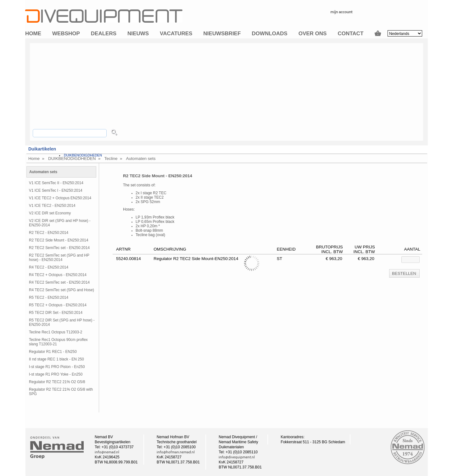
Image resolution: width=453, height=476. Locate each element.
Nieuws (138, 34)
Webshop (66, 34)
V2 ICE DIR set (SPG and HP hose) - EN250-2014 (60, 223)
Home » (36, 159)
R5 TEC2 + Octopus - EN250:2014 (58, 305)
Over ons (313, 34)
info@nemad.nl (107, 452)
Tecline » (113, 159)
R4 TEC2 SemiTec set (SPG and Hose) (62, 290)
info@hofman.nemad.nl (176, 452)
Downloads (269, 34)
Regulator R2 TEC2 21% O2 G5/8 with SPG (61, 392)
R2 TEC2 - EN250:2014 (49, 233)
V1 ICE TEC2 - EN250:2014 (52, 206)
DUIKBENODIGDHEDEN (83, 155)
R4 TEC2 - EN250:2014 (49, 267)
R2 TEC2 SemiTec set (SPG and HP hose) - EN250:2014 (59, 258)
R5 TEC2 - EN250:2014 (49, 297)
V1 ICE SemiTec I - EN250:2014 (56, 190)
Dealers (104, 34)
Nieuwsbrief (222, 34)
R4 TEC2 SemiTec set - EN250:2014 (59, 282)
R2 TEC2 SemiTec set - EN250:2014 (59, 248)
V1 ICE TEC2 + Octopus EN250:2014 (60, 198)
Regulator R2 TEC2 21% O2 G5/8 (57, 382)
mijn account (341, 12)
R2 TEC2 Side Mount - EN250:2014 (59, 240)
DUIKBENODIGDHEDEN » (74, 159)
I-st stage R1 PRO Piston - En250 (57, 367)
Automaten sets (141, 159)
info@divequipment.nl (237, 457)
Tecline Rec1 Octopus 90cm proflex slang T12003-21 (58, 342)
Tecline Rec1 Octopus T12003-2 (56, 332)
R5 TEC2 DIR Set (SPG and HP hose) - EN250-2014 (62, 322)
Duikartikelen (42, 149)
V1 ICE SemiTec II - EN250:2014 (56, 183)
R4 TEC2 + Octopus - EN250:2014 (58, 275)
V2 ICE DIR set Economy (50, 213)
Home (33, 34)
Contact (350, 34)
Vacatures (176, 34)
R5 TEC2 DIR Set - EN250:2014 (56, 313)
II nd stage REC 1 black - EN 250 (56, 359)
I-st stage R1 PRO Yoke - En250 (56, 374)
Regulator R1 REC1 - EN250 (53, 352)
